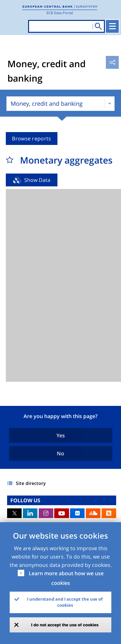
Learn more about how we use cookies (66, 578)
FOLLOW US (25, 500)
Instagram (46, 513)
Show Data (37, 180)
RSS (109, 513)
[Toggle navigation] (112, 26)
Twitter (14, 513)
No (60, 453)
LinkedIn (30, 513)
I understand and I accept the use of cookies (65, 602)
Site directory (31, 483)
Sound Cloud (93, 513)
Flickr (77, 513)
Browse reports (31, 139)
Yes (61, 435)
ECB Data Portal (60, 13)
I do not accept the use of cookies (65, 625)
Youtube (61, 513)
